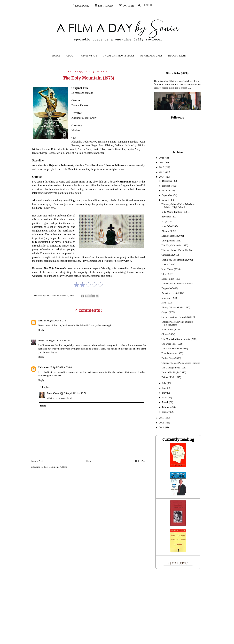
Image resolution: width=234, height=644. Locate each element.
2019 (162, 167)
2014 (162, 427)
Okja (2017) (168, 274)
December (167, 181)
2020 (162, 162)
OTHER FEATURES (151, 56)
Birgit (41, 341)
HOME (56, 56)
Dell (40, 321)
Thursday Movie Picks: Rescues (177, 284)
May (165, 393)
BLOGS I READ (177, 56)
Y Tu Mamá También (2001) (175, 212)
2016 (162, 418)
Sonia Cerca (53, 393)
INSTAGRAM (104, 5)
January (166, 412)
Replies (46, 387)
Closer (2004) (168, 334)
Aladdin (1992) (169, 231)
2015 (162, 423)
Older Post (140, 461)
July (164, 383)
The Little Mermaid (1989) (175, 349)
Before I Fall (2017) (171, 377)
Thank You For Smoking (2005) (177, 260)
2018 (162, 172)
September (168, 195)
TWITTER (126, 5)
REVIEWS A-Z (89, 56)
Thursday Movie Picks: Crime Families (181, 363)
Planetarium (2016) (171, 329)
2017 (162, 177)
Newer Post (37, 461)
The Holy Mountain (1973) (175, 245)
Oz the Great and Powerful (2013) (178, 317)
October (166, 191)
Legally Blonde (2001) (173, 236)
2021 (162, 158)
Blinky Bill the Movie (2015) (176, 307)
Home (89, 461)
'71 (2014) (167, 222)
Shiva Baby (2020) (177, 73)
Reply (41, 330)
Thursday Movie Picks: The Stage (178, 250)
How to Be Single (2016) (174, 372)
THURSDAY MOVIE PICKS (119, 56)
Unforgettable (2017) (172, 241)
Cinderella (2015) (170, 255)
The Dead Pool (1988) (172, 344)
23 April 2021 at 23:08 (61, 367)
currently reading (178, 439)
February (167, 407)
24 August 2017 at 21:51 (56, 321)
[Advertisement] (66, 608)
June (165, 388)
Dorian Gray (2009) (171, 358)
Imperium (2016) (170, 298)
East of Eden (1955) (171, 279)
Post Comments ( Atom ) (56, 467)
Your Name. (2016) (171, 269)
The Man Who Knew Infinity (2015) (179, 339)
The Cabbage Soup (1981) (174, 368)
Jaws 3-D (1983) (170, 226)
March (166, 402)
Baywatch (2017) (170, 217)
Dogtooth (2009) (170, 288)
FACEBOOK (80, 5)
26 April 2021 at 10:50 (75, 393)
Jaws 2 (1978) (168, 264)
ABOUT (70, 56)
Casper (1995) (168, 312)
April (165, 398)
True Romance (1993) (172, 353)
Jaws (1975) (168, 303)
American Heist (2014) (173, 293)
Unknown (43, 367)
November (168, 186)
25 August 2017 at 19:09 (58, 341)
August (166, 200)
